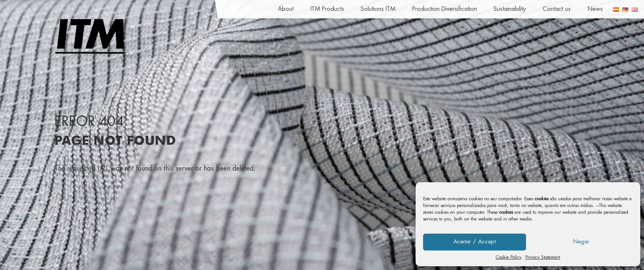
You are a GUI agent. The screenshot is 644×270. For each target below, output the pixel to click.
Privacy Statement (543, 257)
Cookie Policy (509, 257)
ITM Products (327, 9)
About (286, 9)
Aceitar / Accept (475, 242)
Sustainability (510, 9)
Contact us (557, 9)
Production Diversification (445, 9)
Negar (581, 242)
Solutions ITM (378, 9)
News (595, 9)
